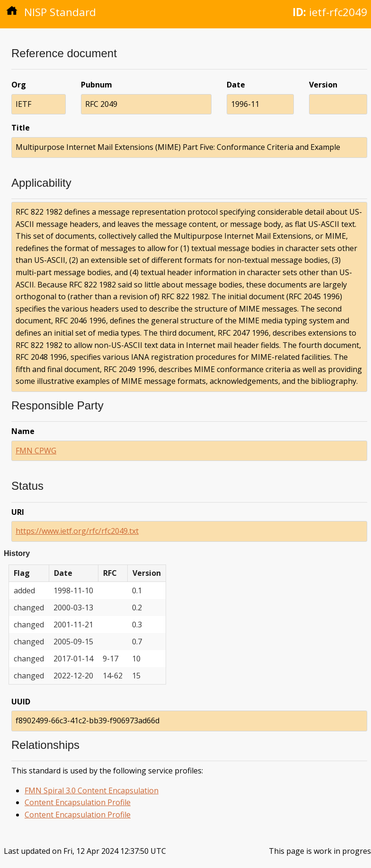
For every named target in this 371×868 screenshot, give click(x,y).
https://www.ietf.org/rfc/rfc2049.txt (77, 531)
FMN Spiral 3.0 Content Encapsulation (92, 790)
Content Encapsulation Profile (78, 802)
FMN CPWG (36, 451)
